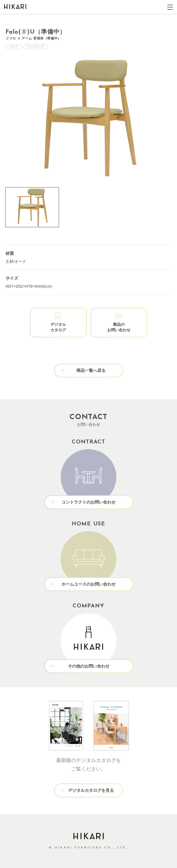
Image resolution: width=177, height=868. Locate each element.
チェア (14, 47)
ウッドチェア (36, 47)
